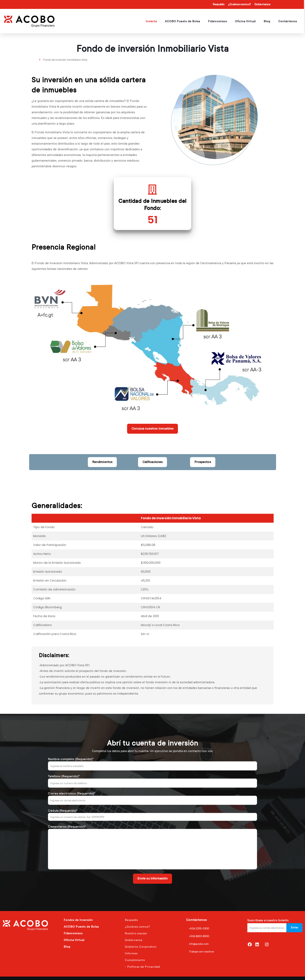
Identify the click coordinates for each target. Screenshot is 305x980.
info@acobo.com (199, 944)
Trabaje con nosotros (201, 952)
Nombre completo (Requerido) (153, 764)
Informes (131, 953)
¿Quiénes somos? (239, 4)
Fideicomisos (73, 933)
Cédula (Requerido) (153, 815)
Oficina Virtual (74, 940)
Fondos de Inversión (78, 920)
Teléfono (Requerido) (153, 781)
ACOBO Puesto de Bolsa (81, 927)
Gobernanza (262, 4)
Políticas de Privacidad (144, 967)
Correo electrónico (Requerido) (153, 798)
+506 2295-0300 (199, 929)
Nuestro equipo (136, 933)
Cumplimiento (135, 960)
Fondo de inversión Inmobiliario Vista (65, 60)
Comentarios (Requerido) (153, 847)
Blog (67, 947)
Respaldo (219, 4)
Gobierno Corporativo (141, 947)
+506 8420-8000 (199, 936)
